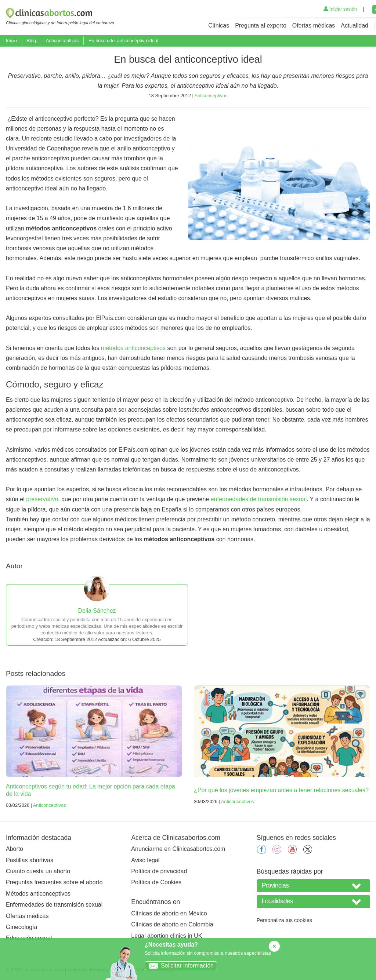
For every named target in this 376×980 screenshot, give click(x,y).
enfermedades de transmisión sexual (259, 499)
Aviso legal (145, 860)
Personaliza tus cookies (284, 920)
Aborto (15, 849)
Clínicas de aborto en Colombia (172, 924)
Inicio (11, 41)
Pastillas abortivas (30, 860)
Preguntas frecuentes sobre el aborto (54, 882)
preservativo (42, 499)
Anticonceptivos (62, 41)
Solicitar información (179, 966)
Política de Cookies (156, 882)
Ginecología (21, 927)
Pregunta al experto (261, 25)
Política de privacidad (159, 871)
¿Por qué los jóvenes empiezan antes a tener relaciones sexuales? (281, 790)
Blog (31, 41)
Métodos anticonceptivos (38, 894)
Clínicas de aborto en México (169, 913)
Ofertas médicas (314, 25)
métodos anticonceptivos (133, 348)
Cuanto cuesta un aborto (38, 871)
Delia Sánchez (97, 611)
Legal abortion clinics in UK (167, 936)
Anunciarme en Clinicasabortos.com (178, 849)
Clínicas (219, 25)
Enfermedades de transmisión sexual (54, 905)
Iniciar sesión (340, 9)
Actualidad (355, 25)
